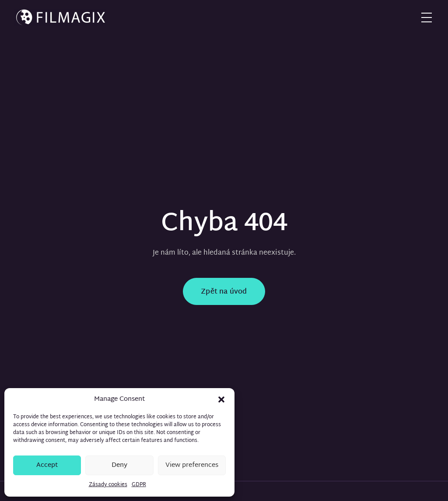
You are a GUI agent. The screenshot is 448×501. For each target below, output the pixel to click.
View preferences (192, 465)
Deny (119, 465)
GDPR (139, 485)
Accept (47, 465)
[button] (221, 399)
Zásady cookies (108, 485)
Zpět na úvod (224, 292)
